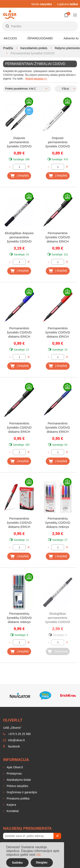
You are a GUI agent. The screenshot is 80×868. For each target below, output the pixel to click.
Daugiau (42, 862)
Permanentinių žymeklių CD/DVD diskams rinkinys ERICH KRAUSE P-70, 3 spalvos (58, 523)
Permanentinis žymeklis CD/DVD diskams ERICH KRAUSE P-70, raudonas (19, 523)
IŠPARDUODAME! (40, 38)
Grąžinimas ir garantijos (21, 792)
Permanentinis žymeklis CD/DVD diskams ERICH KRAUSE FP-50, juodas (58, 238)
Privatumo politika (18, 798)
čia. (39, 855)
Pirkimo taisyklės (17, 786)
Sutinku (17, 863)
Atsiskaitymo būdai (18, 780)
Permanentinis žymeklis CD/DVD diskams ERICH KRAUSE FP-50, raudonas (58, 333)
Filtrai (65, 89)
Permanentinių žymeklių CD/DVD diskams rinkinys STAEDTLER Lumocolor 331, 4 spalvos (19, 618)
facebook (12, 746)
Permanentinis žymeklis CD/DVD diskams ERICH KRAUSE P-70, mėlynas (58, 428)
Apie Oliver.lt (14, 767)
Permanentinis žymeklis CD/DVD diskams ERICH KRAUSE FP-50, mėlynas (19, 333)
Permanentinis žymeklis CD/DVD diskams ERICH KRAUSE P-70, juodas (19, 428)
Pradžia (8, 48)
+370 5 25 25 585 (17, 734)
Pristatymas (14, 773)
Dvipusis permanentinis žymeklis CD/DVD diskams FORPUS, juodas (58, 142)
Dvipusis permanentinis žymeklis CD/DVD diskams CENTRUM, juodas (19, 142)
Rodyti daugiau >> (36, 79)
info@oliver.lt (14, 740)
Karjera (11, 805)
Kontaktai (12, 811)
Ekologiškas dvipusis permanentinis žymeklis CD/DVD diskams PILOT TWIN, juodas (19, 238)
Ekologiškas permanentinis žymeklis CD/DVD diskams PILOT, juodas (58, 618)
